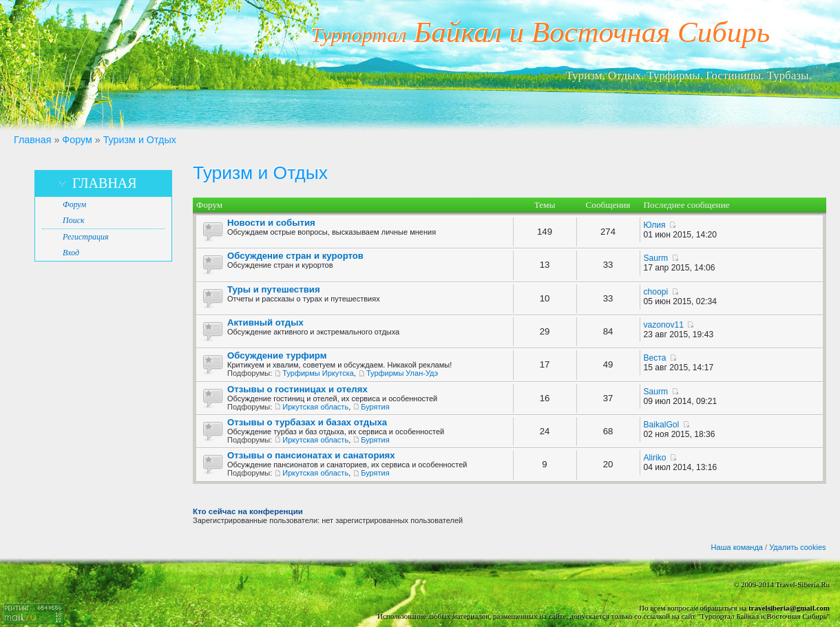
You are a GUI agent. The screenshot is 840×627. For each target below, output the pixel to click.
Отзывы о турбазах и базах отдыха (307, 422)
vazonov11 (664, 325)
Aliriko (655, 458)
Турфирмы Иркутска (318, 373)
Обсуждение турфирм (277, 355)
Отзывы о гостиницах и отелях (297, 389)
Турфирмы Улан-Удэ (402, 373)
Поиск (74, 220)
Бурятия (375, 407)
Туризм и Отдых (140, 140)
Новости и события (271, 223)
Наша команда (737, 547)
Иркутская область (315, 407)
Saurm (656, 258)
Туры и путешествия (274, 289)
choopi (656, 292)
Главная (32, 140)
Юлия (655, 225)
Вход (71, 253)
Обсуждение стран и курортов (295, 256)
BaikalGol (662, 425)
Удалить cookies (797, 547)
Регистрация (85, 237)
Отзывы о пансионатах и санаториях (311, 455)
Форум (77, 140)
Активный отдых (265, 322)
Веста (655, 358)
